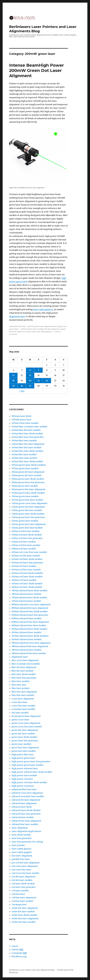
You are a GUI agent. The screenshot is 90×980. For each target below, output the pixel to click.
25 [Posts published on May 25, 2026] (13, 386)
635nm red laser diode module (27, 535)
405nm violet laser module (25, 423)
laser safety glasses (43, 309)
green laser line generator (25, 741)
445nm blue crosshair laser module (29, 427)
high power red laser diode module (29, 782)
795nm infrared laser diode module (29, 597)
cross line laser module (24, 706)
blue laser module (21, 681)
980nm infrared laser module (27, 650)
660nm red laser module (24, 580)
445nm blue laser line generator (28, 437)
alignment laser (17, 316)
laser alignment (20, 828)
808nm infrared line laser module (29, 625)
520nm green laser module (25, 496)
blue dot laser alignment (24, 667)
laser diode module (21, 835)
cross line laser (19, 702)
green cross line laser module (27, 727)
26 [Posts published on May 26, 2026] (22, 386)
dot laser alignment (52, 329)
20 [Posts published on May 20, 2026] (30, 381)
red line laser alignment (24, 898)
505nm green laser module (25, 468)
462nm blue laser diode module (27, 461)
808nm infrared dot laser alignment (30, 608)
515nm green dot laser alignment (28, 472)
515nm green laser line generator (28, 482)
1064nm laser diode (21, 416)
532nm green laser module (25, 521)
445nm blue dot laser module (26, 430)
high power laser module (24, 775)
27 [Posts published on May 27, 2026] (30, 386)
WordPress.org (19, 956)
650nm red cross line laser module (29, 552)
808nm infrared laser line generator (30, 615)
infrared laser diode (22, 807)
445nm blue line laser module (26, 447)
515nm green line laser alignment (28, 489)
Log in (15, 946)
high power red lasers (23, 786)
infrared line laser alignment (26, 821)
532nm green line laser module (27, 528)
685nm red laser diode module (27, 587)
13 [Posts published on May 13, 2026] (30, 375)
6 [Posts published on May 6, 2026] (30, 370)
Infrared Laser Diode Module (26, 810)
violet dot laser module (23, 911)
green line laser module (24, 751)
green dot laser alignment (25, 730)
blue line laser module (23, 695)
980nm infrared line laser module (29, 653)
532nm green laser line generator (28, 517)
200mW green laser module (32, 329)
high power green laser (26, 332)
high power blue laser (23, 754)
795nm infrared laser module (26, 601)
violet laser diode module (24, 915)
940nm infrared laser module (27, 639)
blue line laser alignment (24, 692)
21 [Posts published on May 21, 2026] (38, 381)
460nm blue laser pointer (24, 458)
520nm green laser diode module (28, 493)
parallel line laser (21, 859)
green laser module (21, 744)
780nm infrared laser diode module (30, 590)
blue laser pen (19, 685)
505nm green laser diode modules (29, 465)
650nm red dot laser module (26, 556)
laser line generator (22, 838)
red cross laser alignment (25, 866)
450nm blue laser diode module (27, 451)
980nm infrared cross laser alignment (31, 643)
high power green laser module (28, 765)
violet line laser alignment (25, 918)
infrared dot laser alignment (26, 800)
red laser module (20, 891)
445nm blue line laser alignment (28, 444)
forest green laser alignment (26, 716)
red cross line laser (21, 870)
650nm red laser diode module (27, 559)
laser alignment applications (26, 831)
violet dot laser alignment (25, 908)
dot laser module (20, 713)
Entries (17, 950)
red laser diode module (23, 884)
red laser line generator (24, 887)
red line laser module (22, 901)
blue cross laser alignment (25, 660)
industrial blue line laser (24, 789)
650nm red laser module (24, 566)
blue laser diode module (24, 674)
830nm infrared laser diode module (29, 629)
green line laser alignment (25, 747)
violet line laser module (24, 922)
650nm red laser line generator (27, 563)
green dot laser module (23, 734)
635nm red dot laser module (26, 531)
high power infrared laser (25, 768)
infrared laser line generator (26, 814)
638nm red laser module (24, 549)
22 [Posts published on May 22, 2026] (47, 381)
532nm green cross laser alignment (29, 503)
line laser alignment (22, 856)
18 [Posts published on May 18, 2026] (13, 381)
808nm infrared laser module (27, 618)
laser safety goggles (22, 852)
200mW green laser (35, 326)
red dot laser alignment (23, 877)
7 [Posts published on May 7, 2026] (38, 370)
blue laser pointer (21, 688)
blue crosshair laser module (26, 664)
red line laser (18, 894)
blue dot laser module (22, 671)
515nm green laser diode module (28, 479)
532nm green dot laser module (27, 510)
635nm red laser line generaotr (27, 538)
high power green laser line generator (31, 761)
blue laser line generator (24, 678)
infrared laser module (23, 817)
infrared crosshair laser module (28, 796)
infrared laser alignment (24, 803)
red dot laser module (22, 880)
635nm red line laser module (26, 545)
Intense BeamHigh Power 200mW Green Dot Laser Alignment (36, 70)
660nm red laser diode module (27, 577)
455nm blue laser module (24, 454)
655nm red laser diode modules (27, 573)
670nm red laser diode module (27, 584)
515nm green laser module (25, 486)
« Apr (22, 391)
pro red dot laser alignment (26, 863)
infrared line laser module (25, 824)
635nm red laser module (24, 542)
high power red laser (22, 779)
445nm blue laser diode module (27, 433)
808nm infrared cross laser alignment (31, 604)
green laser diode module (24, 737)
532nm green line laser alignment (29, 524)
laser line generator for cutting (27, 842)
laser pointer (18, 845)
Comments (19, 953)
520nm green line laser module (27, 500)
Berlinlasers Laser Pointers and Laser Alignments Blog (32, 970)
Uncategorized (19, 904)
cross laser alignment (23, 699)
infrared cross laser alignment (27, 793)
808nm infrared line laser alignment (30, 622)
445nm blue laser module (24, 440)
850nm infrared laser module (26, 632)
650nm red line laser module (26, 570)
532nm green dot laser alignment (28, 507)
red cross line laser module (25, 873)
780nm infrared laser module (26, 594)
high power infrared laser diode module (32, 772)
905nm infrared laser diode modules (30, 636)
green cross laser (20, 720)
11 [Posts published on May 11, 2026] (13, 375)
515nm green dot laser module (27, 475)
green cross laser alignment (26, 723)
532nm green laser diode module (28, 514)
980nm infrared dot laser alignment (30, 646)
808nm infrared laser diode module (30, 611)
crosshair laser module (23, 709)
